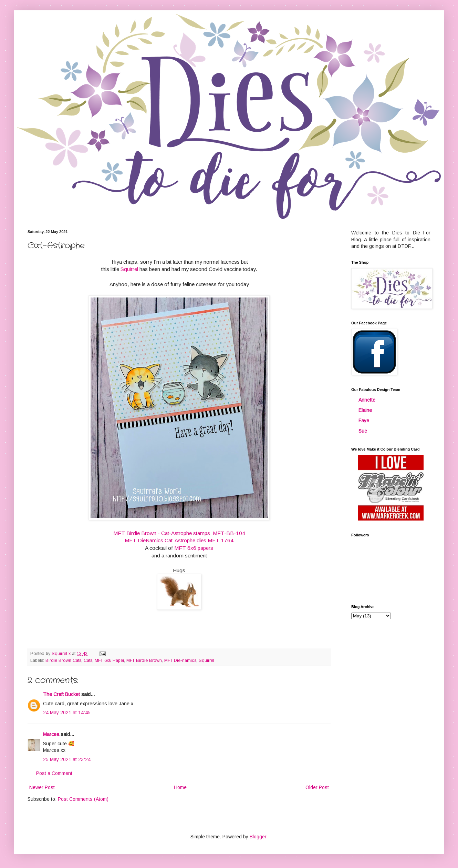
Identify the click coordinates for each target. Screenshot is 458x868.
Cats (88, 660)
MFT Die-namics (180, 660)
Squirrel (130, 269)
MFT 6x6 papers (194, 548)
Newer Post (42, 787)
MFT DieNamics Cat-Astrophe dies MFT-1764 (179, 540)
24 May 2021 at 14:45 (67, 713)
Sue (363, 431)
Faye (364, 421)
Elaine (365, 410)
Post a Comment (54, 773)
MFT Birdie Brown (144, 660)
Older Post (317, 787)
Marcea (51, 734)
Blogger (258, 837)
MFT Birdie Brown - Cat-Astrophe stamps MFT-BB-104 (179, 533)
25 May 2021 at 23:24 (67, 759)
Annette (367, 400)
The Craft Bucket (61, 694)
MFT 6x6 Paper (109, 660)
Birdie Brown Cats (63, 660)
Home (180, 787)
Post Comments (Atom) (83, 799)
